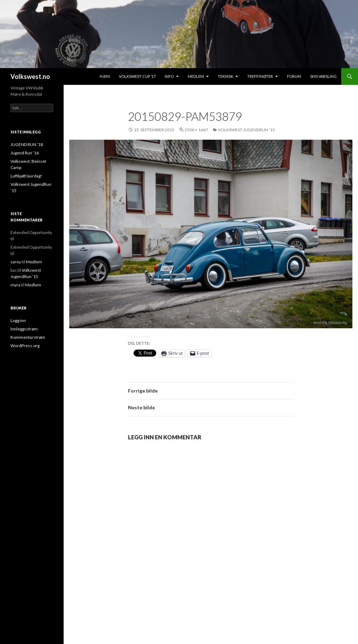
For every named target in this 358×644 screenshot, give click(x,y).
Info (169, 76)
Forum (294, 76)
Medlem (196, 76)
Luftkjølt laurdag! (26, 176)
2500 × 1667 (196, 130)
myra (15, 285)
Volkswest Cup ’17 (137, 76)
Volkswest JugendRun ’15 (246, 130)
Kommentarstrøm (28, 337)
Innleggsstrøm (24, 329)
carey (16, 262)
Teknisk (225, 76)
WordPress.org (25, 346)
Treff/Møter (260, 76)
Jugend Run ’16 (25, 153)
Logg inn (18, 320)
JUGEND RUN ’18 (27, 144)
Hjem (105, 76)
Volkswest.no (30, 76)
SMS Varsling (323, 76)
